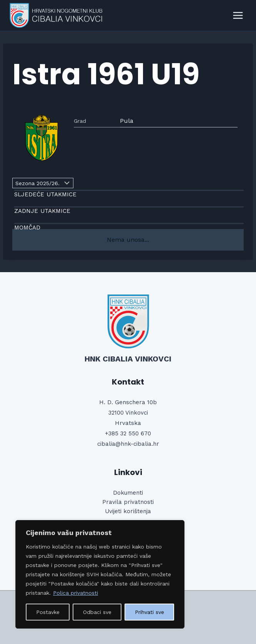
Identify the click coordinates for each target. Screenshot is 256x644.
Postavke (48, 612)
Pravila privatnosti (128, 502)
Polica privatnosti (76, 593)
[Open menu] (238, 15)
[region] (100, 574)
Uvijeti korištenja (128, 511)
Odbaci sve (97, 612)
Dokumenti (128, 493)
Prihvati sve (150, 612)
